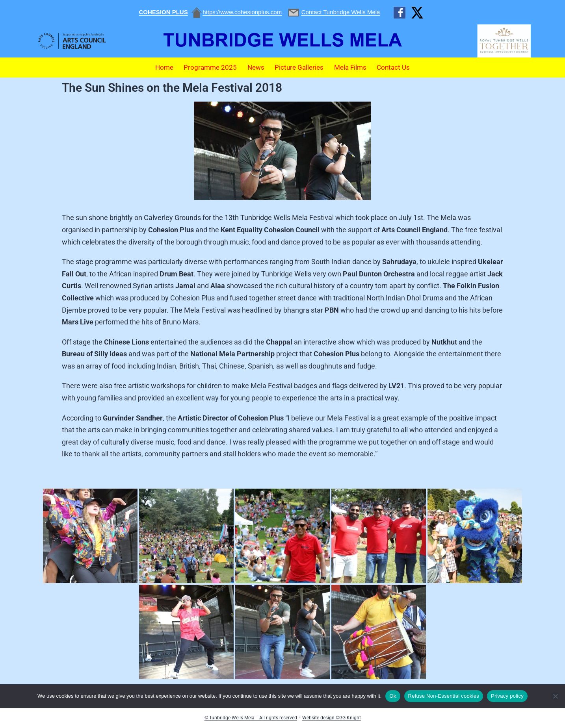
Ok (393, 696)
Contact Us (393, 67)
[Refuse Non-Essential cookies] (555, 696)
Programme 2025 (210, 67)
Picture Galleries (299, 67)
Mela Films (350, 67)
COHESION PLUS (164, 12)
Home (164, 67)
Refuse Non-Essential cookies (444, 696)
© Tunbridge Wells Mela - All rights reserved (251, 718)
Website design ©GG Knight (332, 718)
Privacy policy (507, 696)
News (256, 67)
